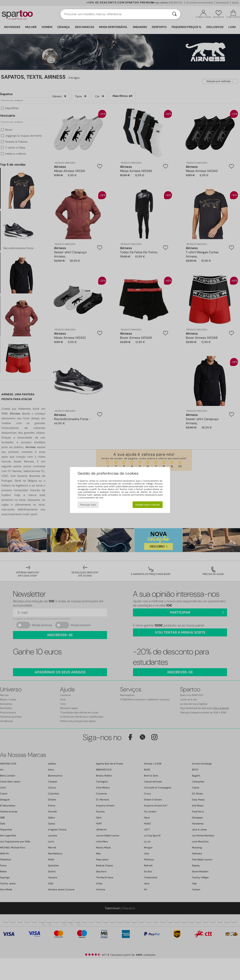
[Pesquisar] (174, 14)
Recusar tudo (88, 505)
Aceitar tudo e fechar (147, 505)
